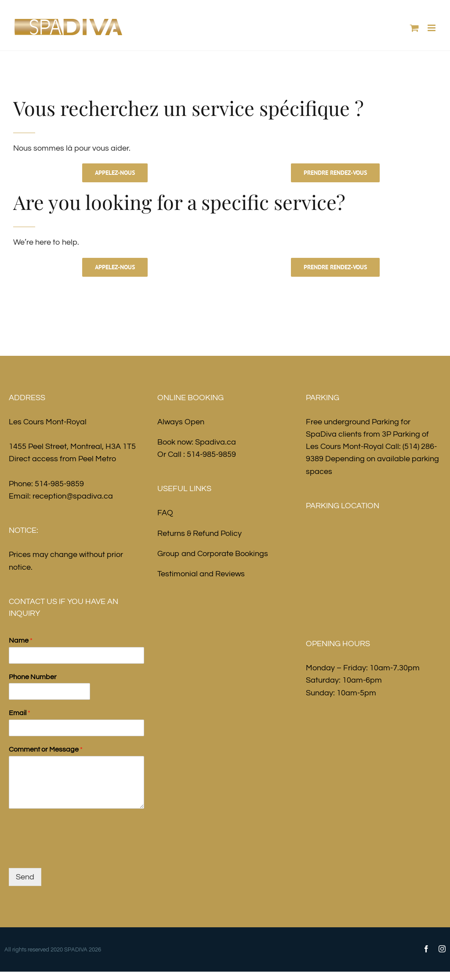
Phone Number (33, 677)
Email (20, 713)
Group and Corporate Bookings (213, 554)
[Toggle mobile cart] (414, 28)
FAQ (165, 513)
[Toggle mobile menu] (432, 28)
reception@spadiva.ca (73, 496)
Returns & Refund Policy (200, 533)
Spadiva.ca (216, 442)
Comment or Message (46, 749)
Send (25, 877)
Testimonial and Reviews (201, 574)
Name (21, 640)
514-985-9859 (59, 484)
